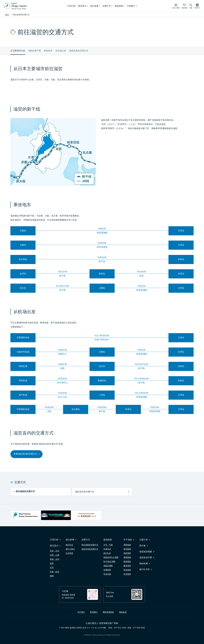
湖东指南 (127, 553)
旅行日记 (69, 545)
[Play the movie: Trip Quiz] (176, 6)
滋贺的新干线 (35, 51)
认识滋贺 (69, 553)
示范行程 (71, 6)
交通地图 (107, 570)
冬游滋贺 (127, 574)
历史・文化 (55, 551)
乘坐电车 (48, 51)
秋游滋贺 (127, 570)
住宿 (52, 567)
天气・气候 (108, 545)
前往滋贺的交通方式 (90, 545)
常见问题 (107, 574)
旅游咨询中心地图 (111, 557)
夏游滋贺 (127, 566)
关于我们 (81, 612)
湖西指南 (127, 545)
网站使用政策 (108, 612)
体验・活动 (55, 559)
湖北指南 (127, 549)
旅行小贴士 (70, 549)
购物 (52, 576)
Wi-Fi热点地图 (109, 561)
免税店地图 (108, 566)
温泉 (52, 563)
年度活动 (107, 549)
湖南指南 (127, 557)
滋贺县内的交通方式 (79, 51)
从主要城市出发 (18, 51)
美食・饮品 (55, 572)
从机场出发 (61, 51)
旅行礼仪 (107, 553)
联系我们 (94, 612)
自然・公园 (55, 555)
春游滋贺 (127, 561)
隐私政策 (123, 612)
